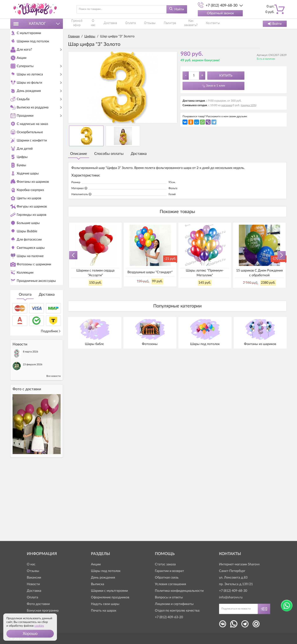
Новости (33, 584)
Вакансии (34, 578)
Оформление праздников (110, 597)
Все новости (54, 446)
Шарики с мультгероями (109, 591)
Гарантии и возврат (169, 571)
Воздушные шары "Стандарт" (150, 272)
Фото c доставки (27, 460)
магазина (227, 105)
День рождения (103, 578)
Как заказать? (184, 24)
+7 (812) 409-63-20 (169, 617)
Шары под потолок (106, 571)
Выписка (98, 584)
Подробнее (51, 402)
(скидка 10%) (249, 105)
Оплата (25, 365)
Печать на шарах (104, 611)
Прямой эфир (78, 24)
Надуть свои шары (105, 604)
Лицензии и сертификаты (174, 604)
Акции (96, 564)
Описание (79, 154)
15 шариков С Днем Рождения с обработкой (259, 273)
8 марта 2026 (31, 422)
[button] (30, 634)
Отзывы (146, 24)
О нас (97, 24)
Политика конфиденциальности (179, 591)
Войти (275, 24)
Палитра (163, 24)
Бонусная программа (43, 611)
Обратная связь (167, 578)
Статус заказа (165, 564)
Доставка (47, 365)
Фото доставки (38, 604)
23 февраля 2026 (33, 435)
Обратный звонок (220, 13)
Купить (226, 76)
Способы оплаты (109, 154)
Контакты (205, 24)
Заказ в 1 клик (216, 86)
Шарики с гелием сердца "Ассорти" (95, 273)
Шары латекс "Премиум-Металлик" (205, 273)
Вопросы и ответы (169, 597)
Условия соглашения (170, 584)
